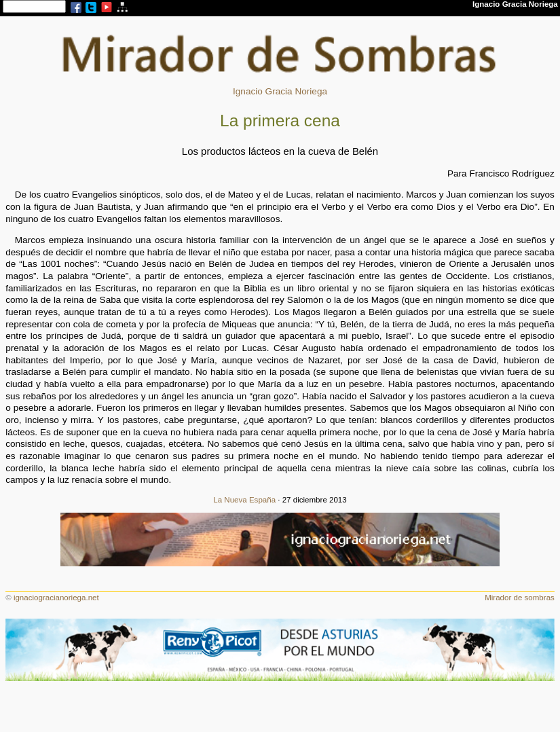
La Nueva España (244, 500)
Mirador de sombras (520, 598)
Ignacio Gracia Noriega (280, 91)
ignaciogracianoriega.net (56, 598)
